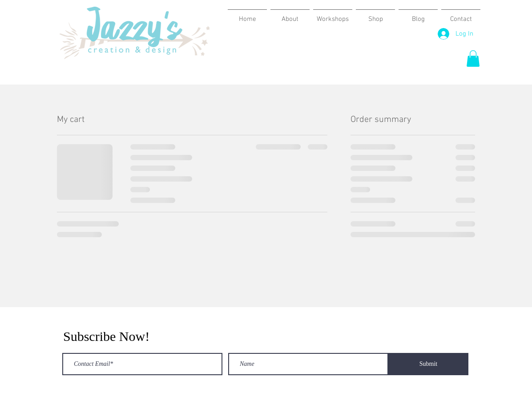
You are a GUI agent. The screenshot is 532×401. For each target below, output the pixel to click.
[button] (473, 59)
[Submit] (428, 364)
